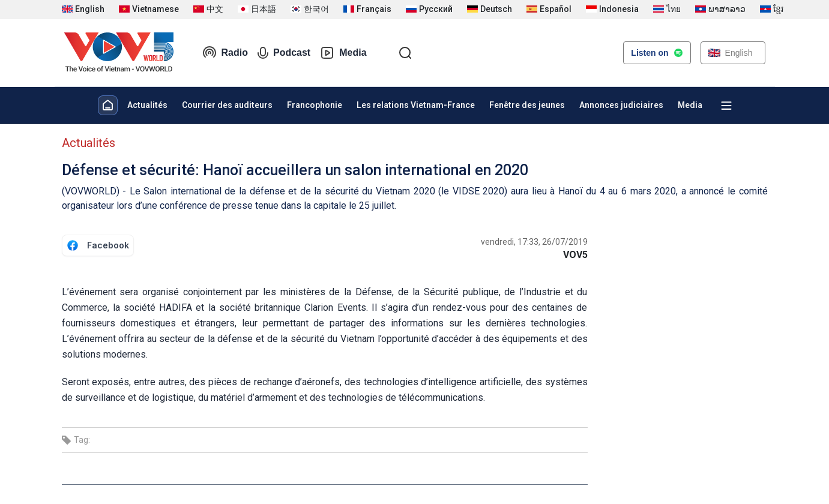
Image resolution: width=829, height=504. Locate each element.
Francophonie (315, 105)
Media (343, 53)
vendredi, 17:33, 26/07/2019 (534, 242)
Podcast (284, 53)
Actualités (147, 105)
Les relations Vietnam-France (416, 105)
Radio (225, 53)
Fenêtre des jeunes (527, 105)
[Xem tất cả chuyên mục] (726, 106)
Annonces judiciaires (621, 105)
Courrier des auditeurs (227, 105)
